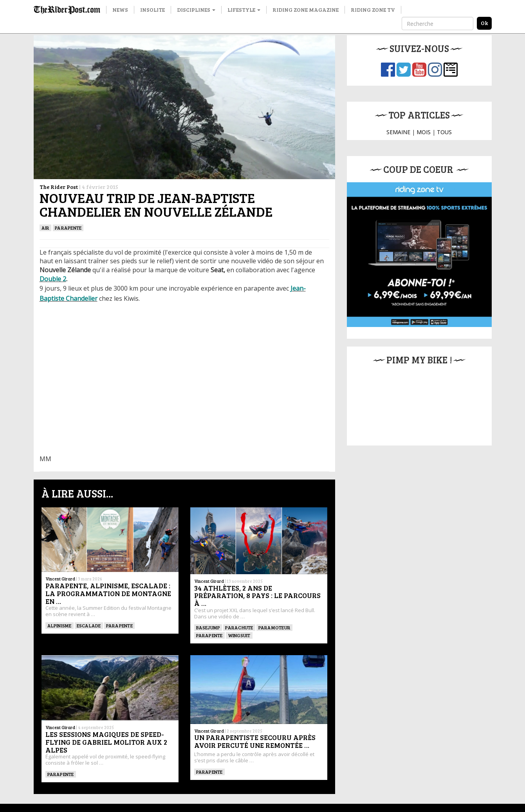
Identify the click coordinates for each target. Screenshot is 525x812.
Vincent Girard (60, 579)
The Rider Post (59, 187)
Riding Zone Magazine (306, 10)
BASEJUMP (208, 627)
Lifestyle (244, 10)
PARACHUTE (239, 627)
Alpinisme (60, 625)
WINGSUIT (239, 635)
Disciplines (196, 10)
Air (46, 228)
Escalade (89, 625)
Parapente (68, 228)
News (120, 10)
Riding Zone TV (373, 10)
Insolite (152, 10)
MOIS (424, 132)
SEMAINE (398, 132)
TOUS (444, 132)
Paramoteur (274, 627)
